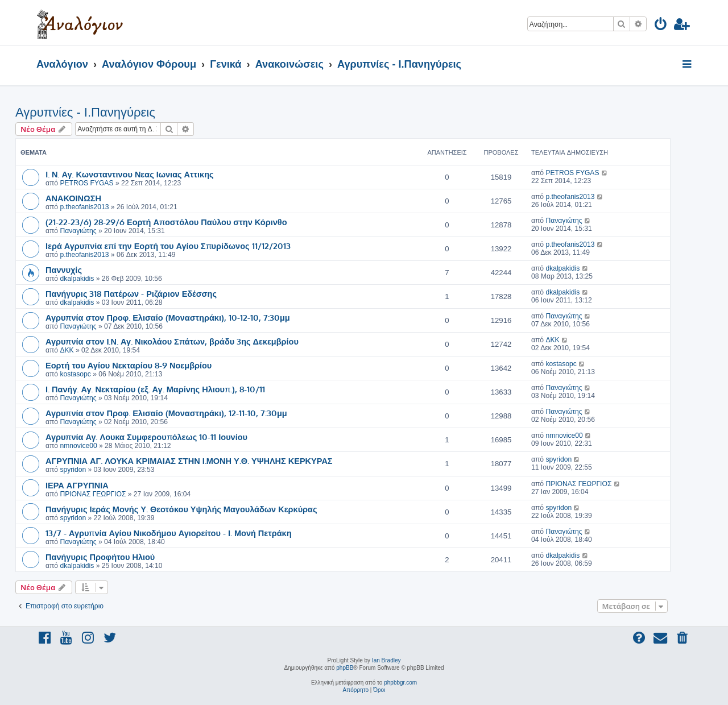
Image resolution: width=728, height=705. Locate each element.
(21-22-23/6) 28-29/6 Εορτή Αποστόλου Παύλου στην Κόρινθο (166, 222)
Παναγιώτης (78, 231)
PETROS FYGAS (86, 183)
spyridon (73, 470)
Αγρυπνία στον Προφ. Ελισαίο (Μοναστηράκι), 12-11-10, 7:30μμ (166, 413)
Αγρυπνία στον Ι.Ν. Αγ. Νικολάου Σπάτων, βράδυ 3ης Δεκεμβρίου (172, 341)
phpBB (345, 668)
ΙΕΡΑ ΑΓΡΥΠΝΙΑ (77, 485)
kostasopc (75, 374)
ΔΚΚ (67, 350)
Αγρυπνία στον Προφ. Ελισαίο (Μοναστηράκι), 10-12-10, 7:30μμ (168, 317)
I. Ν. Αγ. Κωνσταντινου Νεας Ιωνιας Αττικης (130, 174)
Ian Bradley (386, 660)
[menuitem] (661, 26)
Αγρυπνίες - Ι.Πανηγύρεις (85, 112)
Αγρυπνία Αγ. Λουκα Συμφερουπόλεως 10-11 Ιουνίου (146, 437)
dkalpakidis (77, 279)
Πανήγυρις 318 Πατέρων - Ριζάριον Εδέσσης (131, 293)
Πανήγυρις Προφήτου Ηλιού (100, 557)
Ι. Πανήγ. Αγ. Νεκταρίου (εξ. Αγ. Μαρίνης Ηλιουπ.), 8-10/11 (155, 389)
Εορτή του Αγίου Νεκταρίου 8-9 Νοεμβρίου (129, 365)
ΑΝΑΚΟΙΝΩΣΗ (73, 198)
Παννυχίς (64, 269)
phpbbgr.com (400, 683)
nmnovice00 (78, 446)
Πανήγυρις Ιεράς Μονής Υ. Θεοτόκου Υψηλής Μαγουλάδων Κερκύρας (181, 509)
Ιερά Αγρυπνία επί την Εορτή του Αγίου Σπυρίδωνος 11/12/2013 (168, 246)
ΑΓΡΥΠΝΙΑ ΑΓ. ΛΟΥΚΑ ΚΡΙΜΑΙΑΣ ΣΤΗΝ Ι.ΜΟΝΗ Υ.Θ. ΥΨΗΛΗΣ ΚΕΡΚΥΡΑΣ (189, 461)
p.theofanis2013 (84, 207)
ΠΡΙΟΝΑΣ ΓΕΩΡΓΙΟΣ (93, 494)
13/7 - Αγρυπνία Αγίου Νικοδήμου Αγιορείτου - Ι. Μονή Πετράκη (169, 533)
